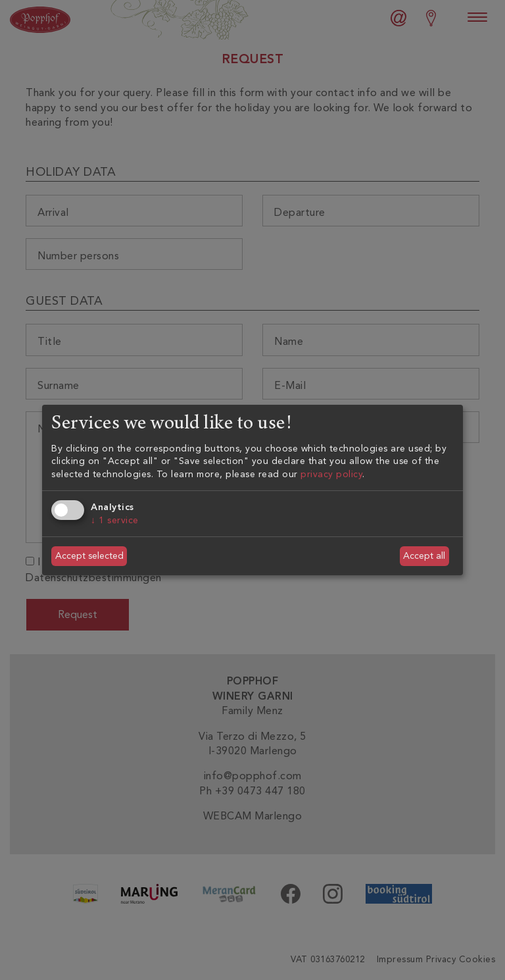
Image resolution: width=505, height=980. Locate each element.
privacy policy (331, 474)
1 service (115, 520)
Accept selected (89, 556)
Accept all (424, 556)
